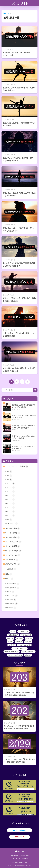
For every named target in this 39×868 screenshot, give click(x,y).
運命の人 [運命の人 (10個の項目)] (28, 655)
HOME (19, 851)
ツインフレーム (13, 555)
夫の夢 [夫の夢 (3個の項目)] (11, 642)
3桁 (9, 480)
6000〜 (11, 504)
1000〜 (11, 484)
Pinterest (20, 837)
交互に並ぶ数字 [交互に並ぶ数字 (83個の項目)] (13, 635)
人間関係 (11, 569)
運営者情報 (14, 856)
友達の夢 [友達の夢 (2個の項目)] (28, 642)
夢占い (9, 579)
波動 (9, 574)
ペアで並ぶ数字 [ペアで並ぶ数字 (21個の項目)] (27, 635)
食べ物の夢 (12, 604)
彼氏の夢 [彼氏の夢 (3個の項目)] (11, 638)
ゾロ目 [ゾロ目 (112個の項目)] (13, 632)
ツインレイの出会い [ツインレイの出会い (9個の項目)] (28, 652)
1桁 (9, 472)
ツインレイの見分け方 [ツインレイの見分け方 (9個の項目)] (15, 655)
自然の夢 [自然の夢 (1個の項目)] (12, 645)
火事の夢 (11, 600)
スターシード (12, 560)
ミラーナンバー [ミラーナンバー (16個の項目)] (24, 632)
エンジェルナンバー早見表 (17, 467)
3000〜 (11, 492)
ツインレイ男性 (13, 529)
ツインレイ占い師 (13, 542)
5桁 (9, 520)
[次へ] (27, 382)
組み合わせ (12, 524)
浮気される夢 (13, 588)
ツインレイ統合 (13, 537)
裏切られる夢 (13, 584)
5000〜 (11, 500)
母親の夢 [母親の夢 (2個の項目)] (19, 642)
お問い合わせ (24, 856)
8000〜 (11, 512)
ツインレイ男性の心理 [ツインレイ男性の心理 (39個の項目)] (20, 648)
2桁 (9, 476)
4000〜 (11, 496)
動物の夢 (11, 608)
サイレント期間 (13, 546)
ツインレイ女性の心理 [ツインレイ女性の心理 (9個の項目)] (12, 652)
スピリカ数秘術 (20, 830)
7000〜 (11, 508)
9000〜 (11, 516)
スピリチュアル (13, 564)
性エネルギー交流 (13, 551)
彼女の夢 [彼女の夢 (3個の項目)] (20, 638)
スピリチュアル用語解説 (20, 859)
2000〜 (11, 488)
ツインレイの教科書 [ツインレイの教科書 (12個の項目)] (25, 645)
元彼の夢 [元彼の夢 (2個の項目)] (29, 638)
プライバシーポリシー (19, 863)
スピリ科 (20, 3)
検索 (35, 390)
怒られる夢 (12, 596)
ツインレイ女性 (13, 533)
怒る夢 (10, 592)
